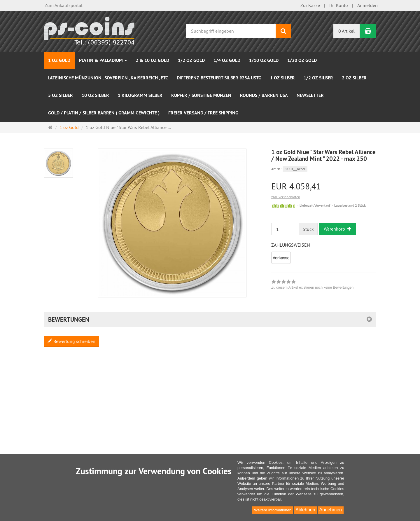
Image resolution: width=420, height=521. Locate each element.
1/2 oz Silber (318, 78)
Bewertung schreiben (71, 341)
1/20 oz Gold (302, 60)
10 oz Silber (95, 95)
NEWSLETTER (310, 95)
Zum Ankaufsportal (64, 5)
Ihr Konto (339, 5)
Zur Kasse (310, 5)
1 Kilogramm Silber (140, 95)
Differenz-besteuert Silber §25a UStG (219, 78)
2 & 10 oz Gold (152, 60)
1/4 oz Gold (227, 60)
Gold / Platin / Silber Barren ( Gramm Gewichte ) (104, 113)
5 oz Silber (61, 95)
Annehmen (331, 510)
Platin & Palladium (103, 60)
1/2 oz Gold (191, 60)
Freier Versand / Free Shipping (203, 113)
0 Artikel (346, 31)
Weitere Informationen (273, 510)
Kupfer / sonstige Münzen (201, 95)
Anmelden (367, 5)
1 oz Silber (282, 78)
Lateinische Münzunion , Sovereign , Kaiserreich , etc (108, 78)
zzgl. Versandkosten (286, 197)
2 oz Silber (354, 78)
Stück (308, 229)
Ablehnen (305, 510)
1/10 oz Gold (264, 60)
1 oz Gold (59, 60)
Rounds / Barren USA (264, 95)
